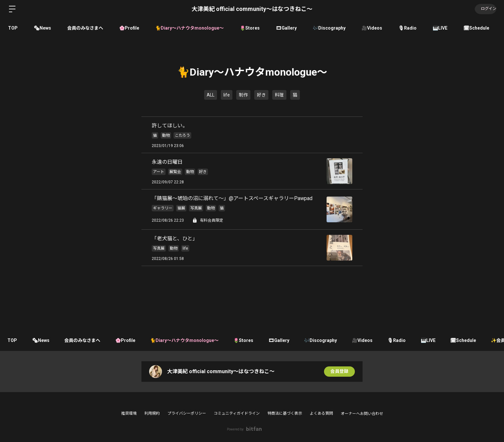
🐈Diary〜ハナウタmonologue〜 (189, 28)
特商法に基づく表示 (285, 413)
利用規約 (152, 413)
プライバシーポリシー (187, 413)
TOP (13, 28)
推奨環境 (129, 413)
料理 (279, 95)
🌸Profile (129, 28)
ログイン (485, 9)
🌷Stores (250, 28)
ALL (211, 95)
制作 (243, 95)
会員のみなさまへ (85, 28)
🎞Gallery (286, 28)
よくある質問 (321, 413)
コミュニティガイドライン (237, 413)
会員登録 (339, 372)
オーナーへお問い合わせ (362, 414)
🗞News (42, 28)
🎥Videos (372, 28)
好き (261, 95)
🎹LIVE (440, 28)
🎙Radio (407, 28)
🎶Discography (329, 28)
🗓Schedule (476, 28)
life (227, 95)
